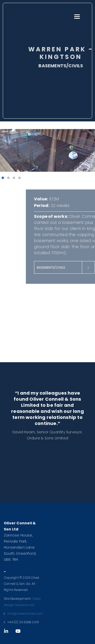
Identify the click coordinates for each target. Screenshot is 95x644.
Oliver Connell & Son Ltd (33, 16)
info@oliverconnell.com (25, 614)
